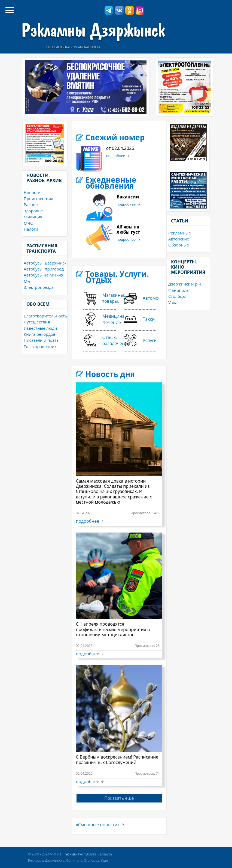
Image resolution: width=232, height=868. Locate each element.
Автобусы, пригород (44, 269)
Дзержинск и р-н (185, 284)
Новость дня (110, 374)
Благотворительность (45, 316)
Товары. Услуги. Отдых (117, 277)
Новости (32, 192)
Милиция (33, 217)
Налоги (31, 229)
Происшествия (38, 198)
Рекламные (180, 233)
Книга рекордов (40, 334)
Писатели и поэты (42, 340)
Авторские (179, 239)
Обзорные (178, 245)
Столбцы (177, 296)
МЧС (28, 223)
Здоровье (33, 211)
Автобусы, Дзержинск (45, 263)
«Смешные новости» (98, 825)
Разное (31, 204)
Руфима (70, 854)
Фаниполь (178, 290)
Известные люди (40, 328)
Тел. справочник (40, 346)
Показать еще (119, 798)
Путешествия (37, 322)
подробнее (116, 156)
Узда (173, 302)
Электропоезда (39, 287)
